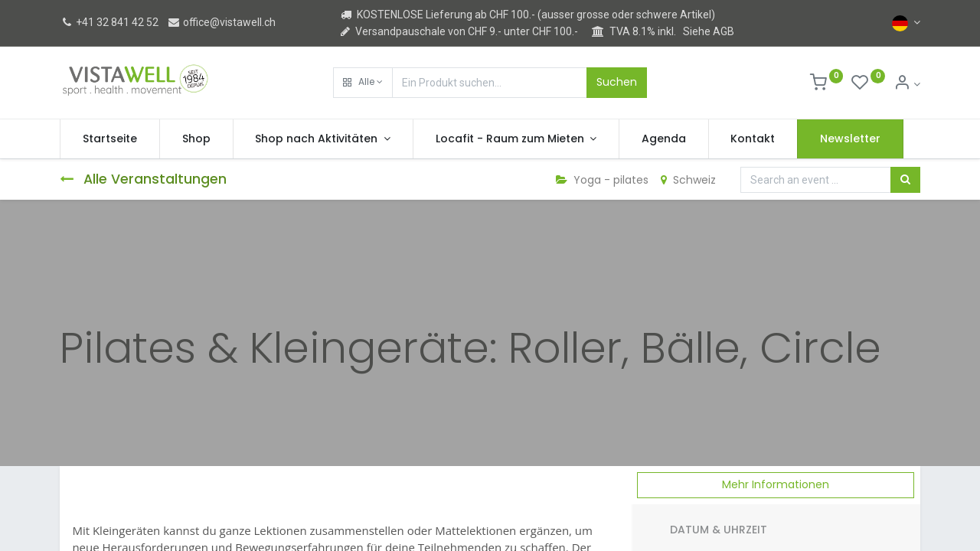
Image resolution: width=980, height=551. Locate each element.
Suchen (617, 82)
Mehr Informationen (776, 484)
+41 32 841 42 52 (109, 22)
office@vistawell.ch (221, 22)
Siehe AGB (709, 31)
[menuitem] (110, 139)
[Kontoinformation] (907, 84)
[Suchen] (905, 180)
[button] (363, 83)
